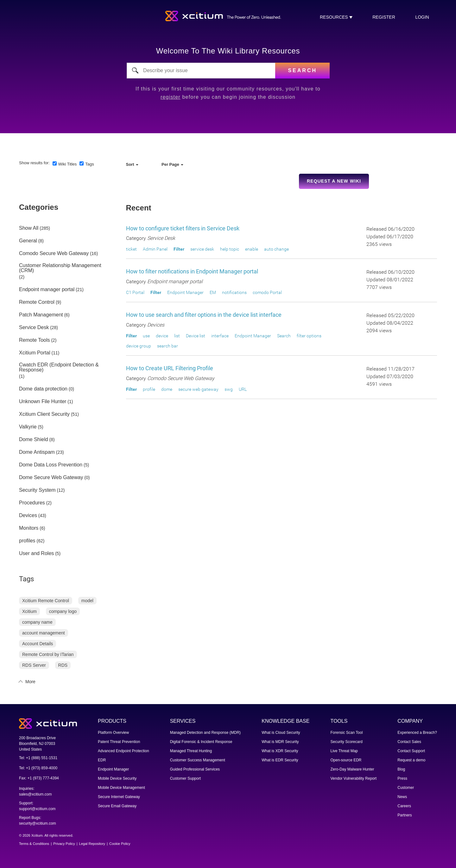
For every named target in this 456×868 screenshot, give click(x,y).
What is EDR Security (280, 760)
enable (252, 249)
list (177, 336)
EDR (102, 760)
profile (149, 389)
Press (402, 778)
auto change (276, 249)
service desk (202, 249)
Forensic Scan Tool (347, 733)
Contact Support (411, 751)
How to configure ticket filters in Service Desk (183, 228)
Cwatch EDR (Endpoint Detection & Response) (59, 367)
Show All (29, 228)
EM (213, 292)
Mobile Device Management (121, 788)
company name (37, 622)
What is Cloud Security (281, 733)
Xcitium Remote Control (46, 601)
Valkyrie (28, 427)
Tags (89, 164)
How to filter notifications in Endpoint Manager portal (192, 271)
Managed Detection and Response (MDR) (205, 733)
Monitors (29, 528)
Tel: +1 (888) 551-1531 (38, 758)
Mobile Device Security (117, 778)
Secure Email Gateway (117, 806)
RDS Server (34, 665)
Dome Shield (34, 440)
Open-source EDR (346, 760)
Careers (404, 806)
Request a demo (411, 760)
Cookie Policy (120, 844)
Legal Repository (92, 844)
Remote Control (37, 302)
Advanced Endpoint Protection (123, 751)
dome (167, 389)
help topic (230, 249)
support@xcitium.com (37, 809)
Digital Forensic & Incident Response (201, 742)
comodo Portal (267, 292)
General (28, 241)
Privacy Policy (64, 844)
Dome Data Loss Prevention (51, 465)
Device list (196, 336)
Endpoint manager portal (47, 290)
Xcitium (29, 611)
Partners (405, 815)
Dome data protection (43, 389)
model (87, 601)
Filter (179, 249)
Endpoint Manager (185, 292)
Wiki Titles (68, 164)
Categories (39, 207)
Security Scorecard (347, 742)
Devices (28, 515)
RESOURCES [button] (335, 17)
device (162, 336)
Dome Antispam (37, 452)
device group (139, 346)
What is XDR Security (280, 751)
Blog (401, 769)
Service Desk (34, 328)
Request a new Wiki (334, 181)
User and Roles (36, 553)
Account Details (38, 644)
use (146, 336)
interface (220, 336)
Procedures (32, 503)
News (402, 797)
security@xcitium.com (38, 823)
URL (243, 389)
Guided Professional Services (195, 769)
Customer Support (185, 778)
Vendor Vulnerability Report (354, 778)
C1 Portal (135, 292)
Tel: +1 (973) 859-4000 (38, 768)
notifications (234, 292)
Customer (406, 788)
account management (44, 633)
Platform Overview (113, 733)
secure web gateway (198, 389)
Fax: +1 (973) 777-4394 (39, 778)
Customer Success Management (198, 760)
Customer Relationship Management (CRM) (60, 268)
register (384, 17)
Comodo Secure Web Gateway (54, 253)
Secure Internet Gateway (119, 797)
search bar (168, 346)
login (422, 17)
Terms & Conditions (34, 844)
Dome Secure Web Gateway (51, 478)
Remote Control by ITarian (48, 654)
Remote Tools (35, 340)
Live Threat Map (344, 751)
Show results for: (34, 163)
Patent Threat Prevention (119, 742)
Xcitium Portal (35, 353)
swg (229, 389)
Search (284, 336)
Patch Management (41, 315)
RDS (63, 665)
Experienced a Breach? (417, 733)
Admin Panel (155, 249)
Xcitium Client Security (44, 414)
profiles (27, 541)
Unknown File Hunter (43, 402)
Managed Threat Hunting (191, 751)
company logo (63, 611)
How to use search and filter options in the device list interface (204, 315)
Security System (37, 490)
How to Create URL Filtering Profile (170, 368)
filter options (309, 336)
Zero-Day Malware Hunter (352, 769)
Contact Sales (409, 742)
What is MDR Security (280, 742)
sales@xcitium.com (35, 794)
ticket (131, 249)
